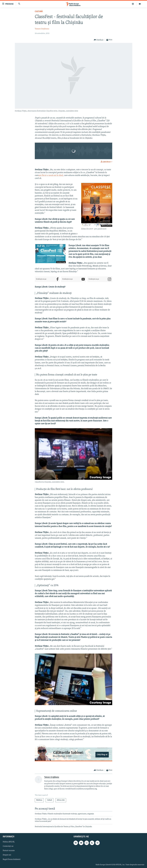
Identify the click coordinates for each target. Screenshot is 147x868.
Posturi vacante (9, 851)
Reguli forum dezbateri (12, 859)
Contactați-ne (8, 846)
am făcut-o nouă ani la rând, (51, 175)
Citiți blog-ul (102, 755)
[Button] (99, 40)
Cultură (39, 12)
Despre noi (7, 855)
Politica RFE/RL (9, 842)
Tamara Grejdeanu (42, 29)
